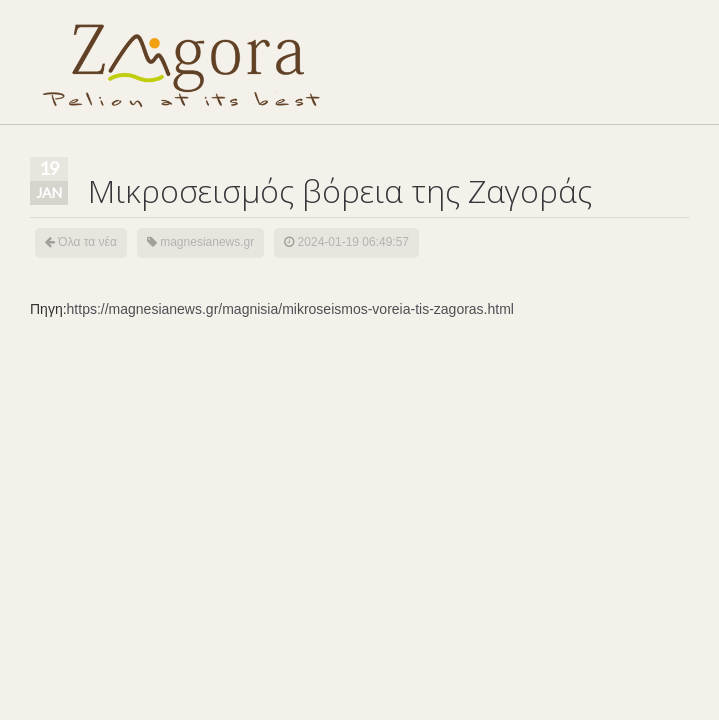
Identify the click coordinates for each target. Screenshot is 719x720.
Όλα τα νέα (87, 242)
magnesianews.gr (207, 242)
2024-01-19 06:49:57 (353, 242)
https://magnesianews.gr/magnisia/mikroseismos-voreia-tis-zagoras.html (290, 309)
